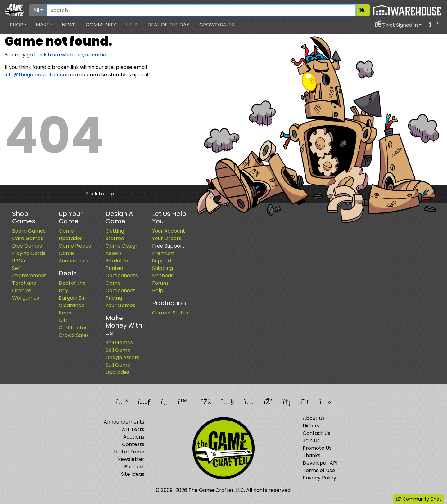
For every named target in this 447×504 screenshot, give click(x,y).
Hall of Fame (129, 452)
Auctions (134, 437)
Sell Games (119, 343)
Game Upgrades (71, 235)
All (36, 10)
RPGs (18, 261)
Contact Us (316, 433)
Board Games (29, 231)
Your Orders (167, 238)
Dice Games (27, 246)
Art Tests (133, 429)
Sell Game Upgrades (118, 369)
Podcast (134, 467)
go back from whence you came (66, 55)
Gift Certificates (73, 324)
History (311, 426)
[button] (18, 25)
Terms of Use (319, 470)
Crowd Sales (217, 25)
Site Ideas (133, 474)
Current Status (170, 313)
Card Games (28, 238)
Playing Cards (29, 253)
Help (132, 25)
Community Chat (419, 499)
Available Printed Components (122, 268)
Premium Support (163, 257)
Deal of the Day (168, 25)
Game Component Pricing (120, 290)
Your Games (120, 305)
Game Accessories (73, 257)
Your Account (169, 231)
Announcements (124, 422)
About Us (314, 418)
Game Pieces (75, 246)
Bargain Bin (72, 298)
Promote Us (317, 448)
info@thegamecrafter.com (38, 75)
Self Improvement (29, 272)
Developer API (320, 463)
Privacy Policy (319, 478)
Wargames (26, 298)
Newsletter (131, 459)
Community (101, 25)
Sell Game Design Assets (122, 354)
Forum (160, 283)
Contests (133, 444)
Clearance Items (72, 309)
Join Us (311, 441)
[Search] (201, 10)
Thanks (312, 455)
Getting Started (115, 235)
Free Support (168, 246)
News (69, 25)
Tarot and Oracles (24, 287)
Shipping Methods (163, 272)
